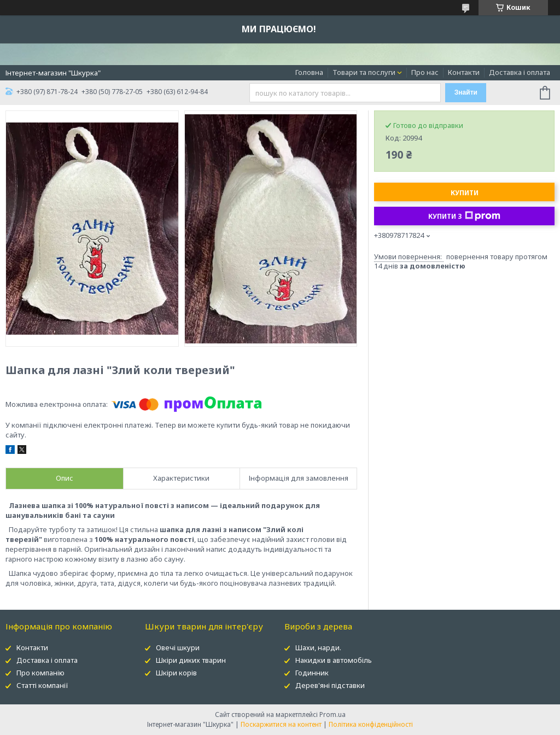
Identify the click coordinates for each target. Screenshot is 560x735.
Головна (309, 72)
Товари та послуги (364, 72)
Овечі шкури (178, 647)
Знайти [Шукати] (466, 92)
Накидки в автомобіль (334, 660)
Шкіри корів (176, 673)
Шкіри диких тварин (191, 660)
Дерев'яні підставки (330, 685)
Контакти (464, 72)
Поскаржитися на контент (281, 724)
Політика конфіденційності (371, 724)
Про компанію (40, 673)
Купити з (464, 216)
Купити (465, 193)
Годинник (312, 673)
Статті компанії (42, 685)
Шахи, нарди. (318, 647)
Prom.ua (332, 714)
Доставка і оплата (520, 72)
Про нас (425, 72)
